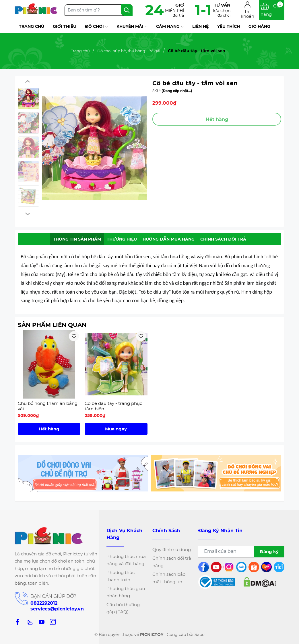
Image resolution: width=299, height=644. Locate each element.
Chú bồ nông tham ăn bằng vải (48, 406)
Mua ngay (116, 429)
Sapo (200, 635)
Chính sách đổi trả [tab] (223, 239)
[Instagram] (53, 622)
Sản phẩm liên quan (52, 325)
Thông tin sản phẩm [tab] (77, 239)
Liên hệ (200, 26)
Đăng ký (269, 552)
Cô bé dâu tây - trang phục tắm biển (113, 406)
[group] (94, 148)
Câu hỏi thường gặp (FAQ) (123, 608)
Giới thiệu (65, 26)
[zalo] (30, 622)
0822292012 (44, 603)
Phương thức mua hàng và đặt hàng (126, 560)
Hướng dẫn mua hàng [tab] (169, 239)
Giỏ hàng (259, 26)
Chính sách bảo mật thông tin (169, 578)
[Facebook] (18, 622)
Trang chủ (32, 26)
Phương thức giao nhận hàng (126, 592)
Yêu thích (229, 26)
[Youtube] (42, 622)
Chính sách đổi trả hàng (172, 562)
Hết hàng (49, 429)
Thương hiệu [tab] (122, 239)
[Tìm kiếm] (127, 10)
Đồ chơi (96, 27)
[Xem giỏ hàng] (272, 10)
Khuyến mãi (132, 27)
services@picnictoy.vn (57, 609)
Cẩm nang (170, 27)
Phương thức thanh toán (121, 576)
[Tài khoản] (247, 10)
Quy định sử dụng (172, 550)
